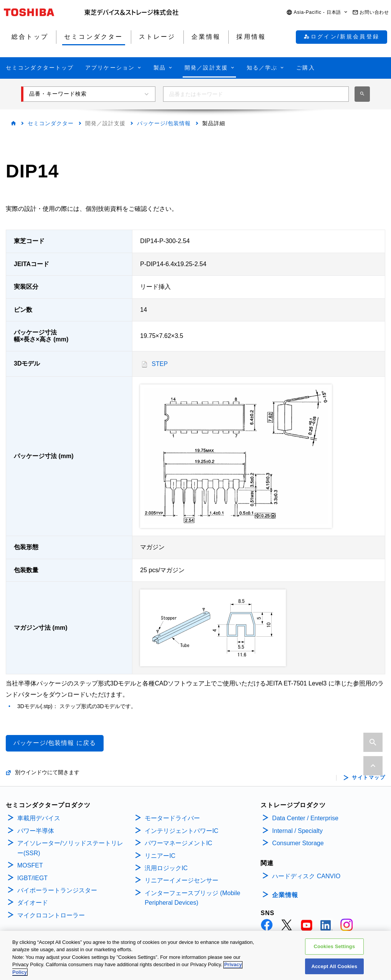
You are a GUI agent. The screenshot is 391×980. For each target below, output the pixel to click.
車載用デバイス (39, 818)
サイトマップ (369, 778)
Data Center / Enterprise (305, 818)
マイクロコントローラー (51, 915)
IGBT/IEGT (32, 878)
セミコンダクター (51, 123)
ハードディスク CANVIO (306, 876)
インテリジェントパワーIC (181, 831)
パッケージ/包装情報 (164, 123)
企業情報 (285, 895)
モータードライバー (172, 818)
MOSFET (30, 865)
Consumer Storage (298, 843)
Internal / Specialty (297, 831)
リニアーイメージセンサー (181, 880)
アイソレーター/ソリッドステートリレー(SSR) (70, 848)
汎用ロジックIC (166, 868)
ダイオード (33, 903)
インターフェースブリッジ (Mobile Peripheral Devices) (192, 898)
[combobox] (256, 94)
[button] (317, 12)
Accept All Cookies (334, 970)
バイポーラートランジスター (57, 890)
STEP (160, 364)
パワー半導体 (36, 831)
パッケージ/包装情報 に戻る (55, 743)
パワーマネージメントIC (178, 843)
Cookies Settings (334, 950)
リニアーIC (160, 856)
